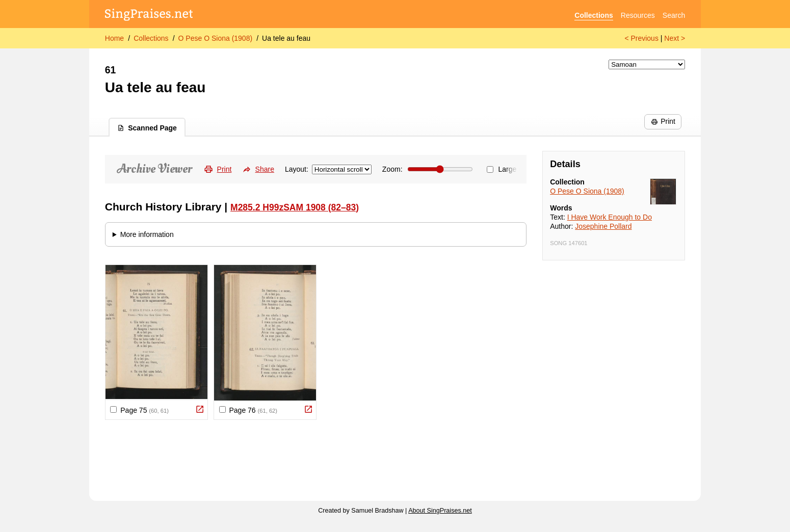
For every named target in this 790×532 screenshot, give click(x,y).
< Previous (641, 38)
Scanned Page (147, 128)
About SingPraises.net (440, 511)
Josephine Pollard (603, 226)
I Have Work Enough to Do (610, 217)
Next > (675, 38)
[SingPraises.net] (149, 16)
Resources (638, 15)
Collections (594, 15)
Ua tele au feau (286, 38)
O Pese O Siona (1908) (216, 38)
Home (114, 38)
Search (674, 15)
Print (663, 121)
